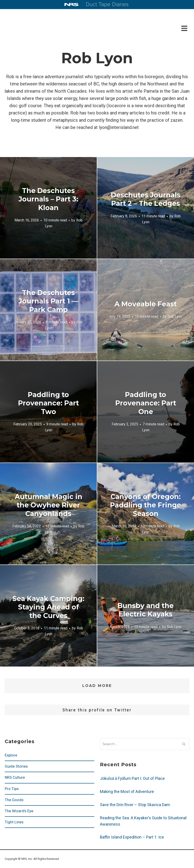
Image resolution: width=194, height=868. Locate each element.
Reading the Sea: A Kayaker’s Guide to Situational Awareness (143, 821)
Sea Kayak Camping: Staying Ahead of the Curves (48, 607)
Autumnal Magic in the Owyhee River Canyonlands (48, 505)
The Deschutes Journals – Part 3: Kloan (48, 199)
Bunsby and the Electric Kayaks (146, 610)
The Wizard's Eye (19, 811)
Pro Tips (12, 789)
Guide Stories (16, 766)
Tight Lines (14, 822)
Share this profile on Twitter (97, 710)
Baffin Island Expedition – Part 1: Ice (132, 837)
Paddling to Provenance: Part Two (48, 403)
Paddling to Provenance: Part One (146, 403)
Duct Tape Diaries (105, 5)
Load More (97, 686)
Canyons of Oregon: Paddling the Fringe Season (146, 505)
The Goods (14, 800)
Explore (11, 755)
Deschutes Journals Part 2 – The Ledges (146, 199)
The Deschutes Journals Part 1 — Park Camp (48, 301)
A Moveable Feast (146, 304)
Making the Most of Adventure (127, 792)
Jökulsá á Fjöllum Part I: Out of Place (132, 778)
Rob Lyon (175, 316)
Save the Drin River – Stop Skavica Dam (135, 805)
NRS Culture (15, 777)
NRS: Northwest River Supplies (71, 5)
